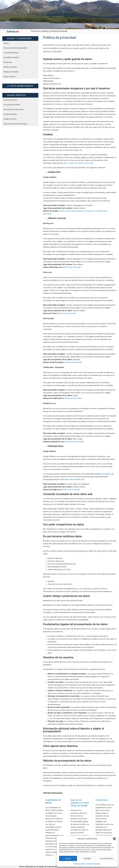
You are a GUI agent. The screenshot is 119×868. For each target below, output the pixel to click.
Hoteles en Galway (10, 67)
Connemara (8, 62)
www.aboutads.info (76, 479)
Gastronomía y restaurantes (14, 109)
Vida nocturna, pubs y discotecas (15, 124)
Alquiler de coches (10, 119)
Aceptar (68, 858)
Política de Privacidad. (72, 267)
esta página (106, 474)
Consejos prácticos (10, 100)
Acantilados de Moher (11, 57)
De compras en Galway (12, 105)
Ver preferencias (107, 858)
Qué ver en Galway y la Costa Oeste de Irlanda (80, 803)
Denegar (87, 858)
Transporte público (10, 114)
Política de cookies (79, 864)
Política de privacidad (93, 864)
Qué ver (6, 43)
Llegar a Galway (9, 77)
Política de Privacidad (68, 211)
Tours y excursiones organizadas (15, 48)
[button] (114, 839)
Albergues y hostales (11, 72)
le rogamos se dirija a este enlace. (81, 163)
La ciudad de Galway (11, 53)
